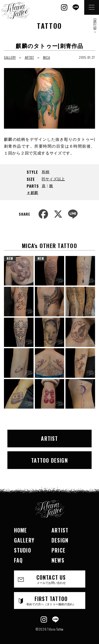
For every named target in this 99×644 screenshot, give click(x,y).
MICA (47, 57)
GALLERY (10, 57)
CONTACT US (51, 579)
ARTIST (29, 57)
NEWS (58, 560)
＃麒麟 (32, 192)
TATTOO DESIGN (49, 460)
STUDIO (23, 550)
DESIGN (60, 540)
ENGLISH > (95, 26)
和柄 (46, 171)
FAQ (18, 560)
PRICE (58, 550)
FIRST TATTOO (51, 600)
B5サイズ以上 (53, 179)
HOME (21, 530)
